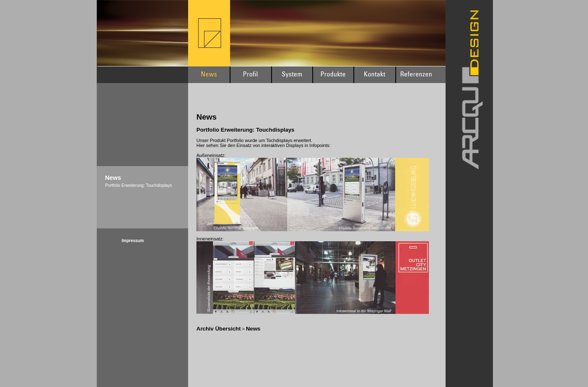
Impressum (133, 241)
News (253, 329)
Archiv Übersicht (219, 329)
